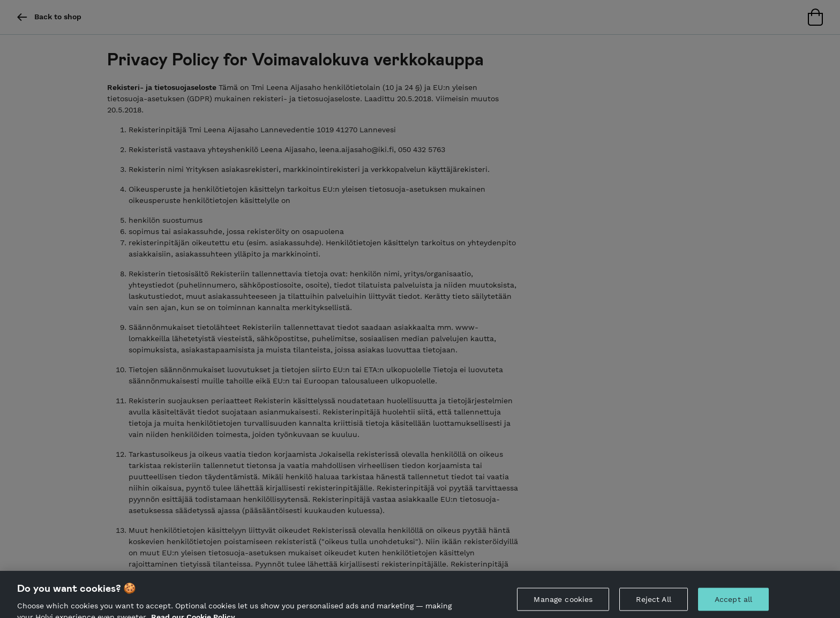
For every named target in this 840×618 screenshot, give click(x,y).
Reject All (653, 602)
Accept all (733, 602)
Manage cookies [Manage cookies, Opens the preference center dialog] (563, 602)
